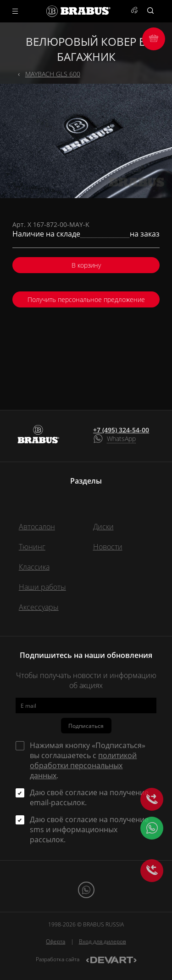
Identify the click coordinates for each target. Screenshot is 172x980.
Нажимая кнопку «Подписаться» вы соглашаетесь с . (88, 760)
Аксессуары (39, 607)
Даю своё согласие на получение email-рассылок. (89, 797)
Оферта (55, 941)
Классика (34, 567)
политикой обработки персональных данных (83, 765)
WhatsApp (121, 439)
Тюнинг (32, 547)
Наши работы (42, 587)
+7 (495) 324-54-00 (121, 430)
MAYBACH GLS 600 (53, 74)
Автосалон (37, 527)
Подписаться (86, 726)
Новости (108, 547)
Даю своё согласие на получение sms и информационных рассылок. (89, 829)
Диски (103, 527)
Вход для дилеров (103, 941)
